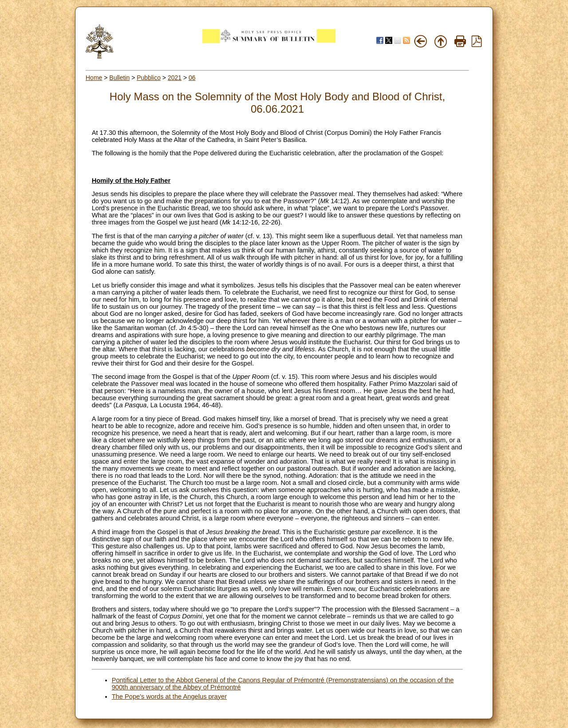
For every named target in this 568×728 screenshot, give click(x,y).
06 (192, 78)
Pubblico (149, 78)
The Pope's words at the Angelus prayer (169, 697)
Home (94, 78)
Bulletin (119, 78)
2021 (175, 78)
